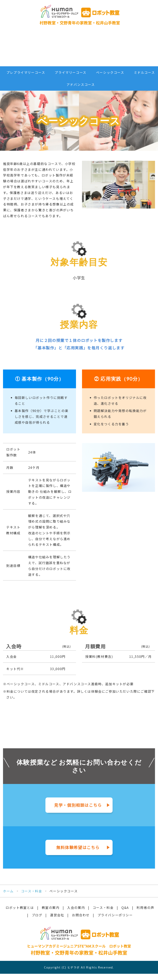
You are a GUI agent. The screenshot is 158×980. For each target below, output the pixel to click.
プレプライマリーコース (26, 79)
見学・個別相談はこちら (78, 811)
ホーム (8, 897)
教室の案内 (51, 914)
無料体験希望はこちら (78, 854)
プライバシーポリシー (115, 921)
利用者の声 (86, 50)
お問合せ (131, 50)
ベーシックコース (110, 79)
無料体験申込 (145, 50)
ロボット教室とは (12, 50)
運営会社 (116, 50)
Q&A (72, 50)
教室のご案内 (27, 50)
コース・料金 (56, 50)
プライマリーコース (70, 79)
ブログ (101, 50)
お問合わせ (81, 921)
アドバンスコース (81, 91)
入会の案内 (42, 50)
